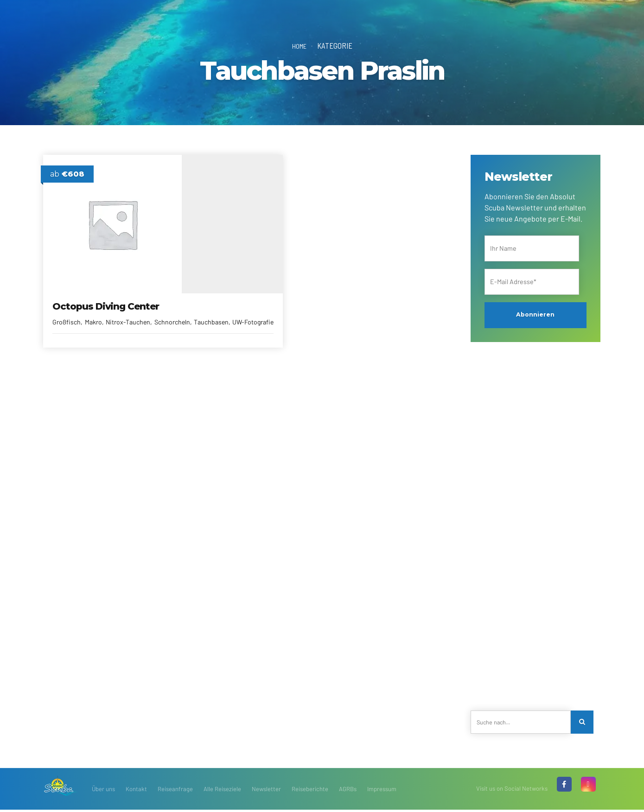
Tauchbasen (110, 323)
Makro (94, 313)
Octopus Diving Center (107, 298)
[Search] (584, 723)
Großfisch (67, 313)
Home (299, 45)
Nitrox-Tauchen (128, 313)
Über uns (103, 791)
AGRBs (348, 791)
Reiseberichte (310, 791)
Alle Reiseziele (222, 791)
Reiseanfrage (175, 791)
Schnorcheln (71, 323)
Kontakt (136, 791)
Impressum (382, 791)
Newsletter (266, 791)
